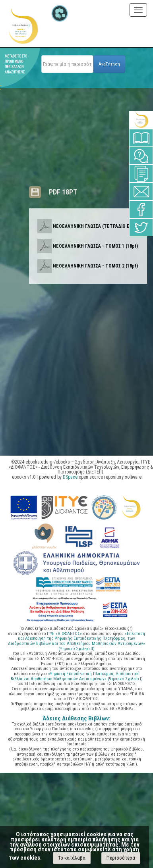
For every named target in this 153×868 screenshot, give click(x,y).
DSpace (70, 477)
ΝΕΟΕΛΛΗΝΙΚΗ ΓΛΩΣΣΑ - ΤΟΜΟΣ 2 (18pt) (95, 266)
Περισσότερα (121, 858)
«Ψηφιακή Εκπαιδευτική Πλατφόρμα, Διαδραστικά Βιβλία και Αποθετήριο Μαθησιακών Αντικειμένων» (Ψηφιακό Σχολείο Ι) (77, 676)
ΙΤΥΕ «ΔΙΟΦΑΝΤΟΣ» (64, 634)
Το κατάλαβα (72, 858)
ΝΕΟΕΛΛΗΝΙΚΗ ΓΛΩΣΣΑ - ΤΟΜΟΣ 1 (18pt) (95, 246)
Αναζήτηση (109, 64)
